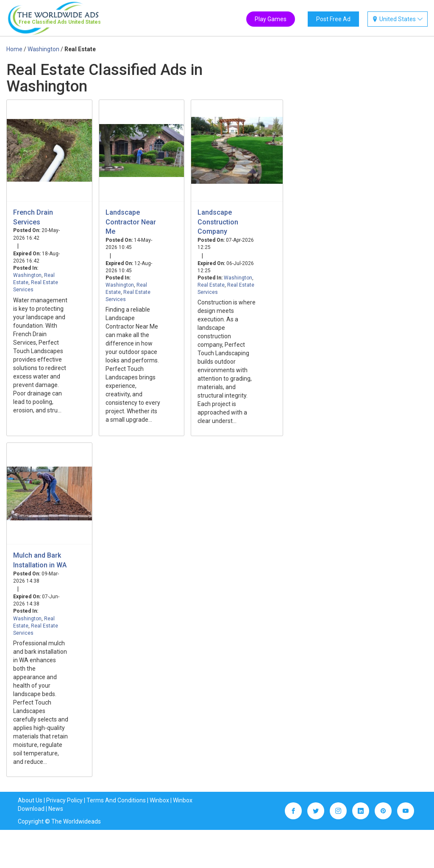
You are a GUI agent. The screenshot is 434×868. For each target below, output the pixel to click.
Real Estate (211, 285)
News (56, 809)
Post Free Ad (333, 19)
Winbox (159, 800)
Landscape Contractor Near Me (131, 222)
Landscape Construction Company (218, 222)
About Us (30, 800)
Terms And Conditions (116, 800)
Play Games (271, 19)
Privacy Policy (64, 800)
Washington (27, 275)
